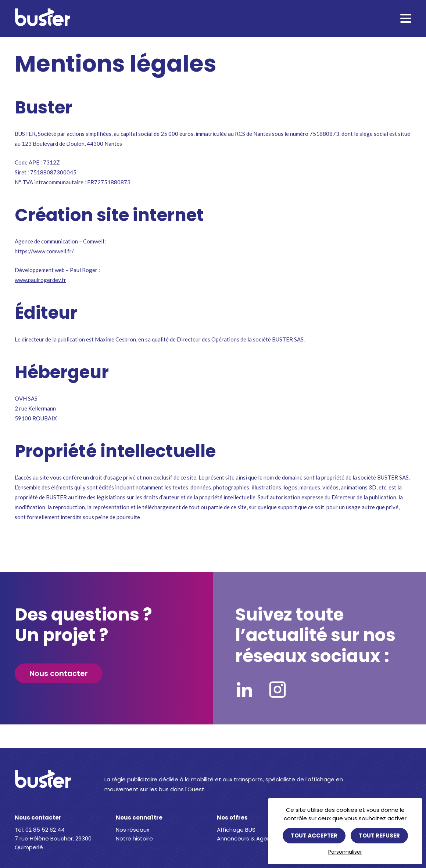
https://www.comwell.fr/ (44, 251)
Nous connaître (139, 818)
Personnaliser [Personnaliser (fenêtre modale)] (345, 852)
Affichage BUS (236, 830)
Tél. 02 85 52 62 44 (40, 830)
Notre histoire (134, 838)
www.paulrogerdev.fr (40, 280)
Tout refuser (379, 836)
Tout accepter (314, 836)
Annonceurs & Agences (249, 838)
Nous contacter (59, 673)
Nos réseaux (133, 830)
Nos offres (232, 818)
